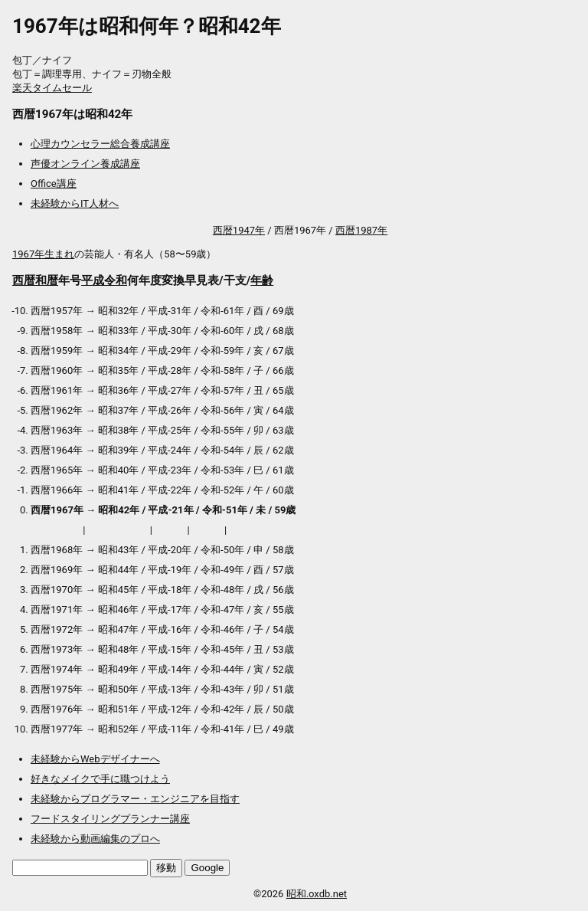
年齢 (262, 280)
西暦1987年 (361, 230)
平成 (93, 280)
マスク (170, 530)
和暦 (47, 280)
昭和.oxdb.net (317, 894)
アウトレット (118, 530)
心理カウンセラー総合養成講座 (100, 144)
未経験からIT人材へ (75, 203)
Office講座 (54, 184)
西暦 (24, 280)
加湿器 (207, 530)
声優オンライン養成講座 (85, 164)
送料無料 (250, 530)
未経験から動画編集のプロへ (95, 839)
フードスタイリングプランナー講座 (110, 819)
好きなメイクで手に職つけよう (100, 779)
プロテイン (56, 530)
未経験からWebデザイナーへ (95, 759)
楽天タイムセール (52, 88)
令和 (116, 280)
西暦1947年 (239, 230)
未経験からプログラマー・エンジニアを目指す (135, 799)
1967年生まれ (43, 254)
